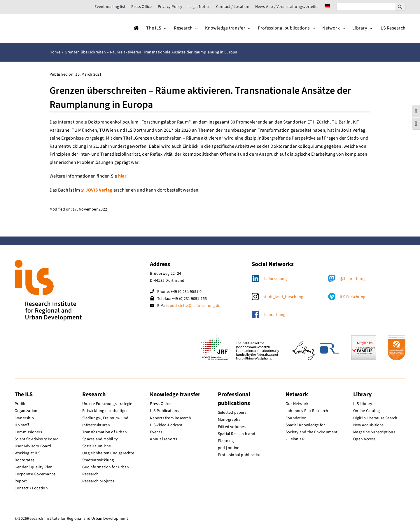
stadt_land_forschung (283, 297)
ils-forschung (275, 279)
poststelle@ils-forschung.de (195, 306)
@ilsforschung (353, 279)
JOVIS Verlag (97, 190)
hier (122, 176)
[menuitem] (327, 7)
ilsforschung (274, 315)
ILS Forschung (352, 297)
